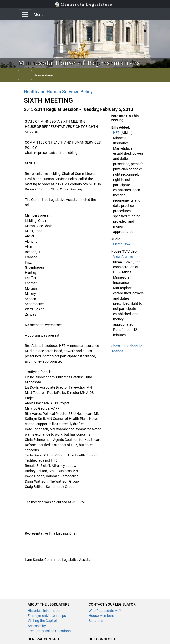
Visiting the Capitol (42, 621)
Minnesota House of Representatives (79, 63)
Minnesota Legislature (83, 4)
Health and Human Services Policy (58, 92)
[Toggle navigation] (25, 14)
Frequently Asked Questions (49, 631)
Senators (96, 621)
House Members (101, 616)
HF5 (117, 133)
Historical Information (45, 611)
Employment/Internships (47, 616)
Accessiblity (37, 626)
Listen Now (122, 244)
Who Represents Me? (105, 611)
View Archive (123, 257)
